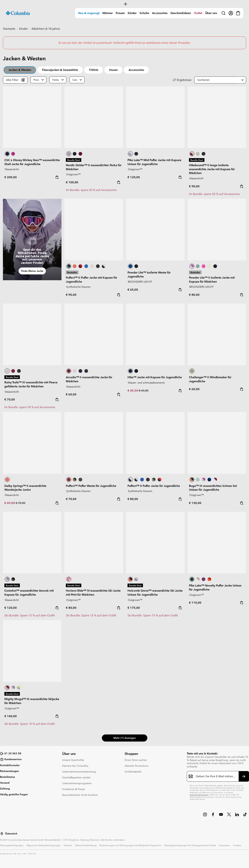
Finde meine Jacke (32, 271)
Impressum (225, 845)
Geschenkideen (181, 13)
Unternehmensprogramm (77, 783)
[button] (220, 80)
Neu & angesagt (89, 13)
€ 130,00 (195, 503)
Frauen (120, 13)
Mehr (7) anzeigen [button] (125, 738)
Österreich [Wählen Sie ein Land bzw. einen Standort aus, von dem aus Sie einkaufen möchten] (11, 834)
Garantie (68, 845)
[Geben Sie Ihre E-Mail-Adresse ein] (216, 776)
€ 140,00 (11, 716)
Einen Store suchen (136, 760)
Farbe (56, 80)
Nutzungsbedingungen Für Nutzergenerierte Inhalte (190, 845)
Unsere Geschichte (73, 760)
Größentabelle (133, 772)
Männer (108, 13)
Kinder (132, 13)
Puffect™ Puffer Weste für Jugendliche (91, 486)
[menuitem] (89, 13)
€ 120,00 (134, 177)
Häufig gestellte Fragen (14, 794)
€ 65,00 (133, 290)
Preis (36, 80)
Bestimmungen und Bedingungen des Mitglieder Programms (130, 845)
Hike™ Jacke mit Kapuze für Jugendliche (155, 377)
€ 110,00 (195, 603)
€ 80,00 (194, 295)
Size (75, 80)
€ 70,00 (10, 399)
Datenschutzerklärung (86, 845)
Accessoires (160, 13)
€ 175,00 (134, 608)
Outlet (198, 13)
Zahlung (5, 789)
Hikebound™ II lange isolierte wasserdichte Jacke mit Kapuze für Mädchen (212, 169)
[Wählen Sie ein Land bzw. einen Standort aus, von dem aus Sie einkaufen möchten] (2, 834)
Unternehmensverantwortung (79, 772)
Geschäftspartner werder (76, 777)
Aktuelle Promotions (136, 766)
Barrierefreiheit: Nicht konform (80, 795)
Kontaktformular (10, 765)
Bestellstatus (7, 777)
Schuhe (144, 13)
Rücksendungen (9, 771)
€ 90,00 (194, 186)
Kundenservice (11, 759)
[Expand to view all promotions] (124, 4)
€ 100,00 (72, 182)
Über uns (211, 13)
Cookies (237, 845)
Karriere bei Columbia (75, 766)
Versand (5, 783)
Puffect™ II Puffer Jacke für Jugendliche (154, 486)
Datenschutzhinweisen (199, 795)
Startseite (9, 29)
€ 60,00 (71, 394)
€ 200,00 (11, 177)
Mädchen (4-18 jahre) (46, 29)
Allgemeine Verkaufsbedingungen (44, 845)
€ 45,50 (133, 391)
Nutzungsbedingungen (12, 845)
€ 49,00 (10, 503)
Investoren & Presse (74, 789)
